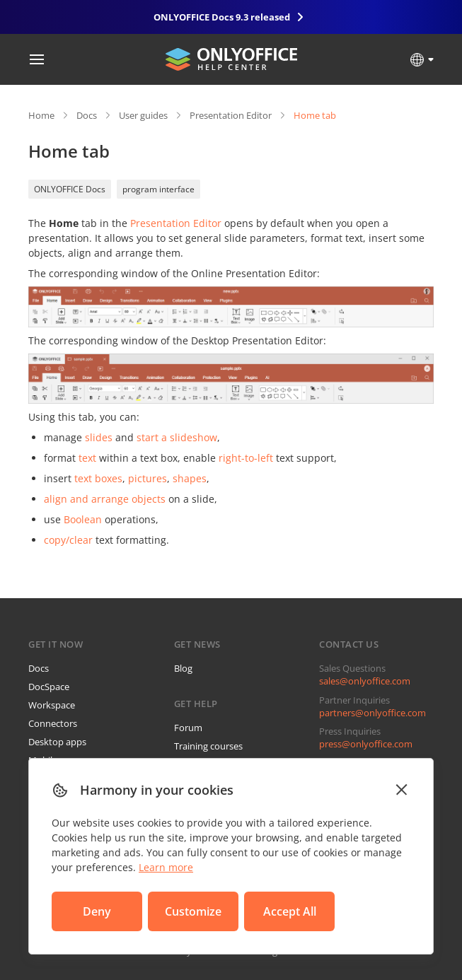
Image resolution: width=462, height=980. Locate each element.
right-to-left (246, 458)
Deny (97, 911)
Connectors (53, 723)
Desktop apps (57, 742)
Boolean (83, 519)
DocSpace (49, 687)
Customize (193, 911)
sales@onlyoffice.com (365, 681)
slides (99, 437)
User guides (143, 115)
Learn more (166, 867)
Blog (183, 668)
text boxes (98, 478)
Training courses (208, 746)
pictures (148, 478)
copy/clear (68, 540)
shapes (190, 478)
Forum (188, 728)
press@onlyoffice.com (366, 744)
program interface (158, 189)
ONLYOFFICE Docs (70, 189)
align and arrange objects (105, 499)
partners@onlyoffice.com (373, 713)
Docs (87, 115)
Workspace (52, 705)
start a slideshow (177, 437)
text (87, 458)
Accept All (290, 911)
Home (41, 115)
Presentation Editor (231, 115)
